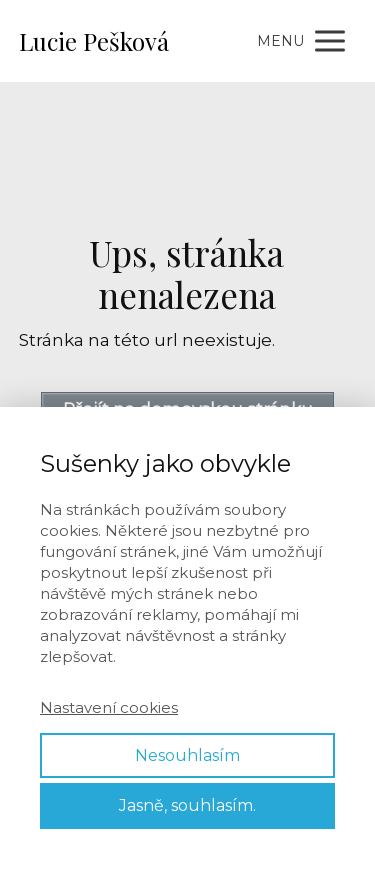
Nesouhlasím (187, 755)
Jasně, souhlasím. (187, 805)
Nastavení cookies (109, 707)
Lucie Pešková (94, 41)
